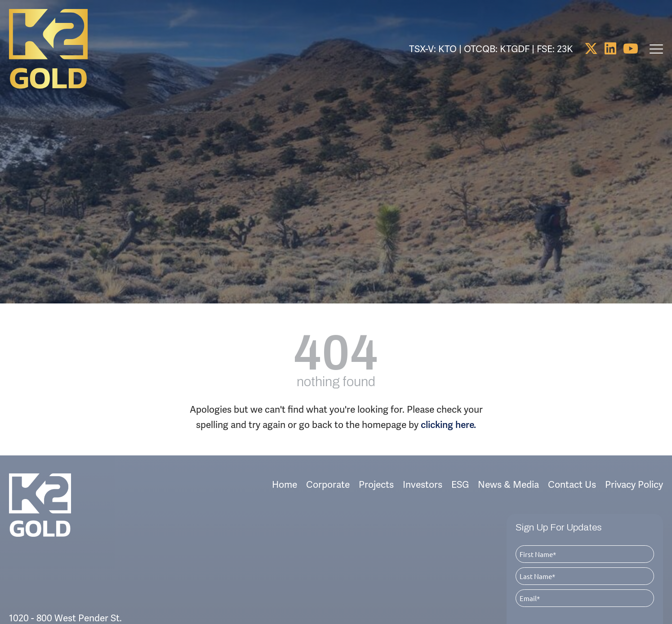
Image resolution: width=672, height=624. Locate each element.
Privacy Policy (634, 465)
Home (285, 465)
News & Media (508, 465)
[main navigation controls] (656, 49)
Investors (423, 465)
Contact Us (572, 465)
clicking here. (448, 405)
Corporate (328, 465)
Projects (376, 465)
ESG (460, 465)
